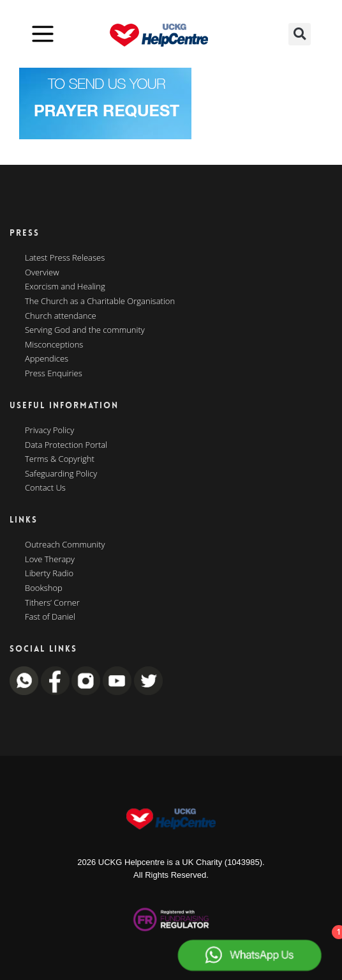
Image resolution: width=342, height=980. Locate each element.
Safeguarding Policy (61, 474)
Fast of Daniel (50, 617)
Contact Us (45, 488)
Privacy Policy (49, 431)
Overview (42, 273)
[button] (300, 34)
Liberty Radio (49, 574)
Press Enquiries (54, 374)
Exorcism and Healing (65, 287)
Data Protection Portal (66, 445)
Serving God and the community (85, 330)
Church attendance (61, 316)
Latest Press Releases (65, 258)
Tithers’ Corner (52, 603)
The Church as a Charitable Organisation (100, 302)
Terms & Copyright (60, 459)
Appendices (47, 359)
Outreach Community (65, 545)
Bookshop (44, 588)
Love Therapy (50, 560)
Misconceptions (54, 345)
